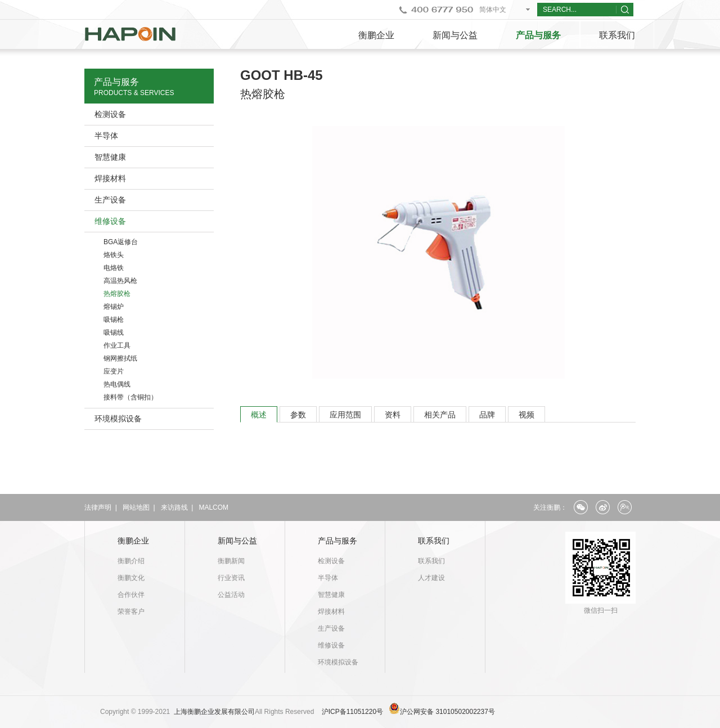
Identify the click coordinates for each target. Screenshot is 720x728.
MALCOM (213, 507)
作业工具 (117, 345)
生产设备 (110, 200)
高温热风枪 (120, 281)
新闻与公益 (455, 35)
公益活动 (231, 595)
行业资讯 (231, 578)
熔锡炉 (114, 307)
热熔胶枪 (117, 294)
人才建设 (431, 578)
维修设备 (110, 221)
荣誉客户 (131, 612)
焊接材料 (110, 178)
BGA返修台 (121, 242)
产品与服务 (538, 35)
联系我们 (617, 35)
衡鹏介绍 (131, 561)
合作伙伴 (131, 595)
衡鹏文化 (131, 578)
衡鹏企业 (376, 35)
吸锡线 (114, 332)
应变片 (114, 371)
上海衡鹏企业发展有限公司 (214, 712)
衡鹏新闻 (231, 561)
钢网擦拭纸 (120, 358)
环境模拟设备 (118, 419)
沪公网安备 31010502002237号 (447, 712)
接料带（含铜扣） (130, 397)
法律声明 (98, 507)
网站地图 (136, 507)
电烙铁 (114, 268)
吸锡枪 (114, 320)
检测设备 (110, 114)
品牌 (487, 415)
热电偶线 (117, 384)
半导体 (106, 136)
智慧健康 (110, 157)
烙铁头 (114, 255)
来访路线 (174, 507)
